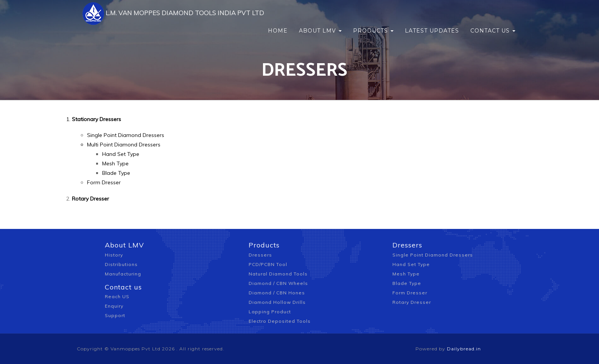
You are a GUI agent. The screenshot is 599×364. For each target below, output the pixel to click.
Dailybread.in (464, 349)
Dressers (260, 255)
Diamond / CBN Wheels (278, 283)
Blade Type (116, 173)
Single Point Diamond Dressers (126, 135)
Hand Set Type (121, 154)
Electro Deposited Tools (280, 321)
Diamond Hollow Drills (277, 302)
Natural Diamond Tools (278, 274)
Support (115, 315)
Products (373, 19)
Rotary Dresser (412, 302)
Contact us (493, 19)
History (114, 255)
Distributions (121, 264)
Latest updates (432, 19)
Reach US (117, 296)
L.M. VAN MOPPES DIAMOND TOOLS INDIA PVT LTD (169, 19)
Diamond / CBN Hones (277, 293)
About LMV (320, 19)
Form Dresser (104, 182)
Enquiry (114, 306)
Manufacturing (123, 274)
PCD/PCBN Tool (268, 264)
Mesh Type (115, 163)
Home (278, 19)
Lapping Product (270, 312)
